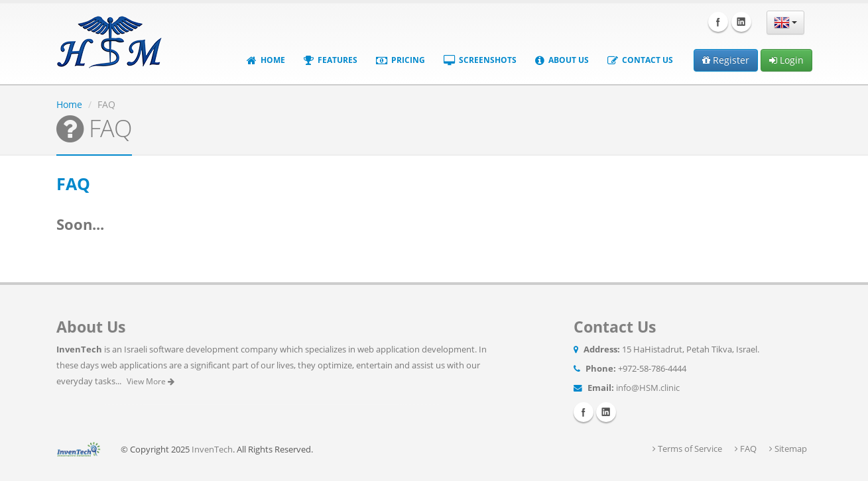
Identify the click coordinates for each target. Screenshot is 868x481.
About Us (562, 60)
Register (726, 60)
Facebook (718, 22)
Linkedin (741, 22)
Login (786, 60)
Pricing (401, 60)
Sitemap (788, 449)
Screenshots (480, 60)
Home (266, 60)
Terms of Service (687, 449)
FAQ (746, 449)
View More (151, 381)
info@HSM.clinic (648, 388)
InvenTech (212, 450)
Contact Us (640, 60)
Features (331, 60)
